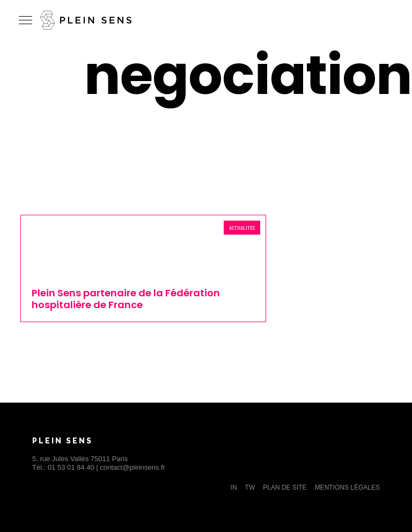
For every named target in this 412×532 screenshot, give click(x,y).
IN (234, 487)
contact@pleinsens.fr (133, 467)
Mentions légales (347, 487)
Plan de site (285, 487)
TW (250, 487)
